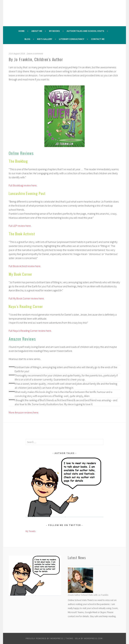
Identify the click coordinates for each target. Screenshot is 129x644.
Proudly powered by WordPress (45, 638)
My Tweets (30, 531)
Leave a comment (35, 54)
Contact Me (98, 39)
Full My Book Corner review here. (27, 298)
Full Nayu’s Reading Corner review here (30, 331)
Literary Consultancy (72, 39)
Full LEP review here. (20, 226)
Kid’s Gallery (45, 39)
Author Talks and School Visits (85, 31)
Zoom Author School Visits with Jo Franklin (88, 595)
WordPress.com (93, 638)
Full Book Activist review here (25, 266)
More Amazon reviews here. (24, 412)
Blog (27, 39)
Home (21, 31)
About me (37, 31)
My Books (54, 31)
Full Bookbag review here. (23, 185)
